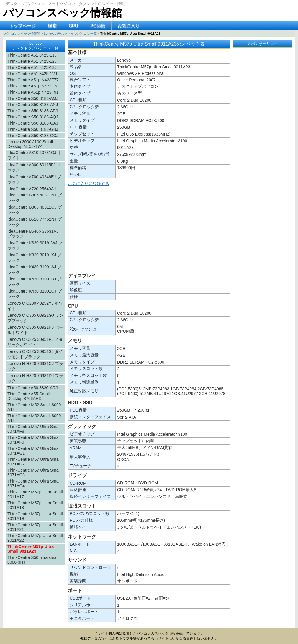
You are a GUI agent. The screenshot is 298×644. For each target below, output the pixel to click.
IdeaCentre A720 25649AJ (32, 189)
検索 (52, 25)
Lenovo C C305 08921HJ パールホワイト (35, 330)
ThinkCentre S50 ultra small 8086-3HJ (33, 560)
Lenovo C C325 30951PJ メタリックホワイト (35, 342)
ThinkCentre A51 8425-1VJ (32, 74)
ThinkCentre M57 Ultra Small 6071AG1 (34, 451)
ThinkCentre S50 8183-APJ (32, 111)
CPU (73, 25)
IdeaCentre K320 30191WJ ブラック (35, 245)
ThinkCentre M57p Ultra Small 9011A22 (35, 538)
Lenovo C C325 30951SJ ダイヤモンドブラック (35, 354)
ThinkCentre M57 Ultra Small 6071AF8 (34, 429)
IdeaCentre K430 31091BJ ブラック (34, 282)
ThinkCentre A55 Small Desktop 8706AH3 (28, 396)
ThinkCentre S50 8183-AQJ (33, 117)
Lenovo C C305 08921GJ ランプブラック (35, 318)
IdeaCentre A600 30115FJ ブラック (34, 167)
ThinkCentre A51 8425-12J (32, 61)
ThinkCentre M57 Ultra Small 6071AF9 (34, 440)
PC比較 (98, 25)
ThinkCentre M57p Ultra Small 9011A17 (35, 494)
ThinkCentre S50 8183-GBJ (33, 129)
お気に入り (128, 25)
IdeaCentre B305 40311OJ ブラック (35, 210)
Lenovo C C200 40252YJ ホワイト (35, 306)
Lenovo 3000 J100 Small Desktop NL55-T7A (30, 144)
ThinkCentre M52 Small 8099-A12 (35, 407)
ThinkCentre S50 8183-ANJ (33, 105)
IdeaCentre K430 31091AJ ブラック (34, 270)
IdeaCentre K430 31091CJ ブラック (35, 294)
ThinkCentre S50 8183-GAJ (33, 123)
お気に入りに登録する (89, 184)
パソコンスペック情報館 (63, 13)
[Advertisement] (149, 231)
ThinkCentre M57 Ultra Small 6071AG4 (34, 483)
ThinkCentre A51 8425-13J (32, 67)
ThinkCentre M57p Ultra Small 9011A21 (35, 527)
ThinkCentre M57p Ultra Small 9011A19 (35, 516)
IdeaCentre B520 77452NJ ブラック (35, 222)
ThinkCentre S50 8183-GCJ (33, 136)
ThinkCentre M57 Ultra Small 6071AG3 (34, 473)
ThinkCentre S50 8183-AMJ (33, 98)
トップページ (22, 25)
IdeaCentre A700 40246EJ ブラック (34, 179)
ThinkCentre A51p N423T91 (33, 92)
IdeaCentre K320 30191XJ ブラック (34, 257)
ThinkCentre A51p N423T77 (33, 80)
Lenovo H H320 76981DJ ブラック (35, 378)
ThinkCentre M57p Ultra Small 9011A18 (35, 505)
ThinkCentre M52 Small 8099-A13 (35, 418)
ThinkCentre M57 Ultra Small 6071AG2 (34, 462)
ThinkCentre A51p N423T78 (33, 86)
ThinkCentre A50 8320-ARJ (32, 388)
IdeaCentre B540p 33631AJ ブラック (33, 234)
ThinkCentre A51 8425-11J (32, 55)
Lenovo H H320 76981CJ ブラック (35, 366)
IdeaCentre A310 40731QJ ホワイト (35, 155)
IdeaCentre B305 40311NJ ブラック (35, 198)
